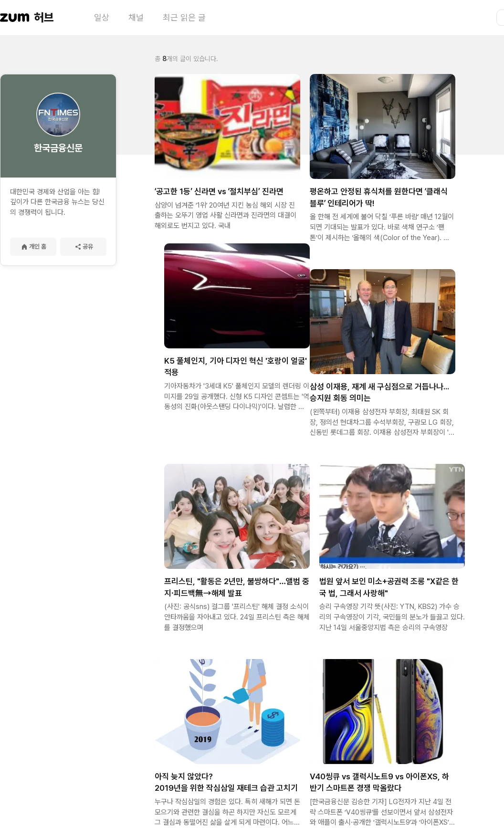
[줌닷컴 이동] (15, 18)
